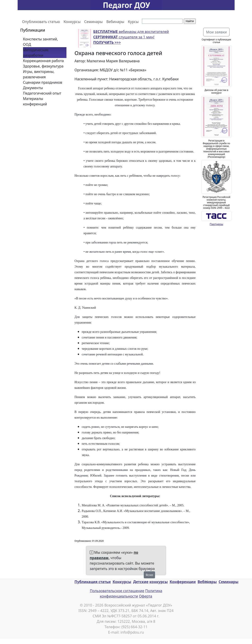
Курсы (133, 22)
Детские (141, 582)
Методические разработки (36, 53)
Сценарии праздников (43, 82)
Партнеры (217, 224)
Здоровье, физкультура (43, 66)
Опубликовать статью (41, 22)
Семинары (94, 22)
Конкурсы (72, 22)
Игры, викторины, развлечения (39, 74)
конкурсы (159, 582)
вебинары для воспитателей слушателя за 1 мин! (131, 37)
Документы (33, 88)
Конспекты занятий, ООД (41, 42)
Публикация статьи (93, 582)
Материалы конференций (35, 101)
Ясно (150, 575)
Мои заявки (217, 32)
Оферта (146, 596)
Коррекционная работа (44, 61)
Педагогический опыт (42, 93)
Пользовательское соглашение (117, 591)
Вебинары (115, 22)
